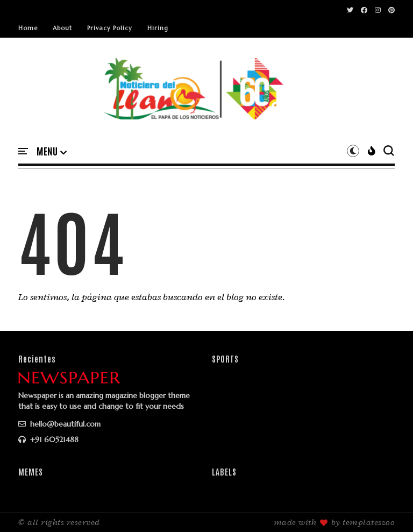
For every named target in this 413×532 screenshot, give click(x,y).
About (62, 28)
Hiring (158, 28)
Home (28, 28)
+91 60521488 (48, 439)
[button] (52, 152)
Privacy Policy (110, 28)
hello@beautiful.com (59, 424)
